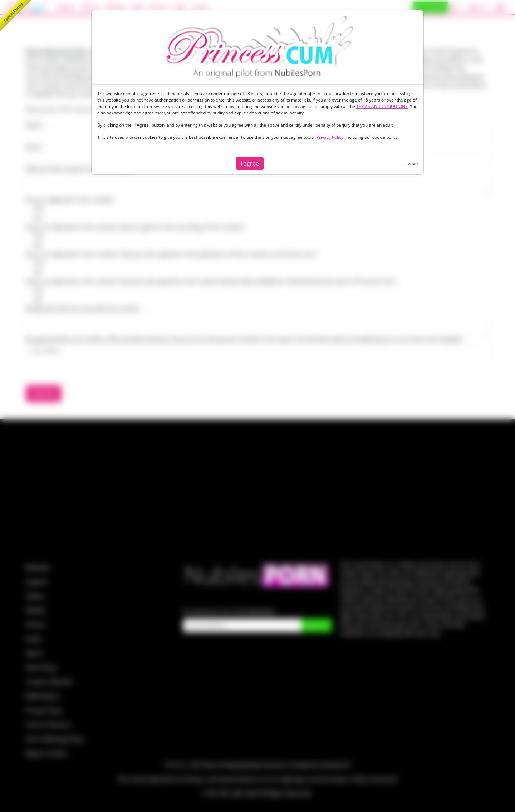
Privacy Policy (330, 137)
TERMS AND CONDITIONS (382, 106)
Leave (411, 163)
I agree (250, 163)
